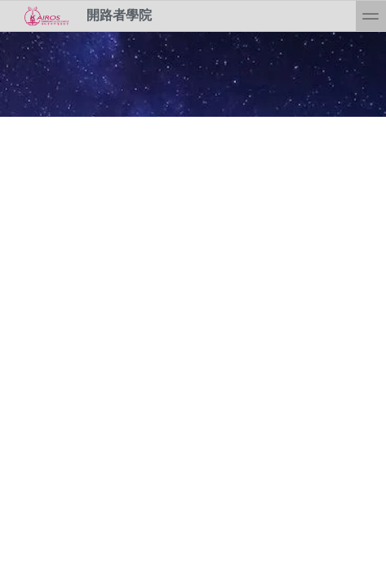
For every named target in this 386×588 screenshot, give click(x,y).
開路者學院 (82, 16)
